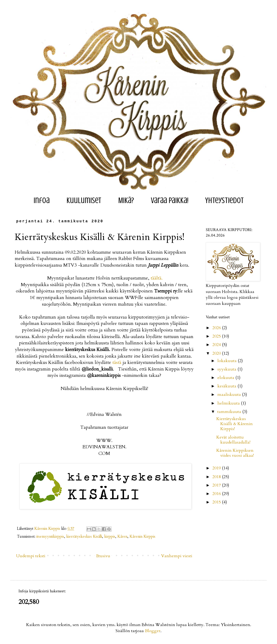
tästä (117, 362)
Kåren (122, 537)
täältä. (157, 278)
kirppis (110, 537)
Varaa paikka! (170, 200)
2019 (217, 468)
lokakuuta (228, 361)
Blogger (153, 631)
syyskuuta (227, 369)
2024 (217, 345)
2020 (217, 353)
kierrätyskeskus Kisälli (84, 537)
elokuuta (226, 378)
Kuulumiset (84, 200)
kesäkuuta (227, 386)
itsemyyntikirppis (50, 537)
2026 (217, 328)
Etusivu (103, 556)
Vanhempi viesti (177, 556)
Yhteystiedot (225, 200)
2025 (217, 336)
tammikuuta (230, 412)
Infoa (42, 200)
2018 (217, 477)
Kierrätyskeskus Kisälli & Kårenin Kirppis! (235, 424)
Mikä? (126, 200)
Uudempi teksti (31, 556)
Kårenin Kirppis (142, 537)
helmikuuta (229, 403)
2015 (217, 502)
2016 (217, 494)
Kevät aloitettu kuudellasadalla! (233, 440)
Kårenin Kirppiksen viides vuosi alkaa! (235, 453)
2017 (217, 485)
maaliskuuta (230, 395)
